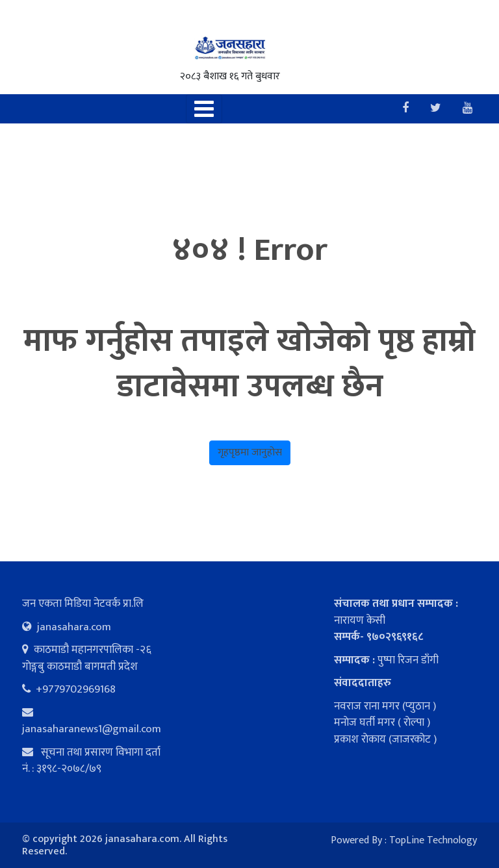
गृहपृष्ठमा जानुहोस (250, 453)
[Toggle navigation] (204, 109)
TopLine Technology (433, 840)
